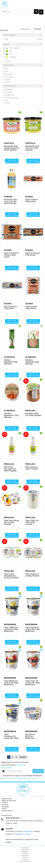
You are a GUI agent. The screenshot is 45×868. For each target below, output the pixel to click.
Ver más (7, 61)
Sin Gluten (11, 57)
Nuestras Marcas (7, 811)
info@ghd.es (28, 831)
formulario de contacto (21, 834)
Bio (9, 51)
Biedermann (10, 95)
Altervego (9, 90)
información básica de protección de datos (20, 778)
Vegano (8, 80)
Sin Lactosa (10, 77)
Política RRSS (25, 848)
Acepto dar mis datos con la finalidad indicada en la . (22, 777)
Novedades (5, 807)
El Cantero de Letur (12, 98)
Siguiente (23, 757)
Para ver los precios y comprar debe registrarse (12, 161)
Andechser (9, 92)
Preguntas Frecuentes (9, 801)
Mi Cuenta (5, 805)
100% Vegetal (12, 48)
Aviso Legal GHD (25, 861)
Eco (9, 54)
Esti (7, 100)
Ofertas (4, 809)
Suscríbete (38, 771)
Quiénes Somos (7, 799)
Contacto (5, 803)
